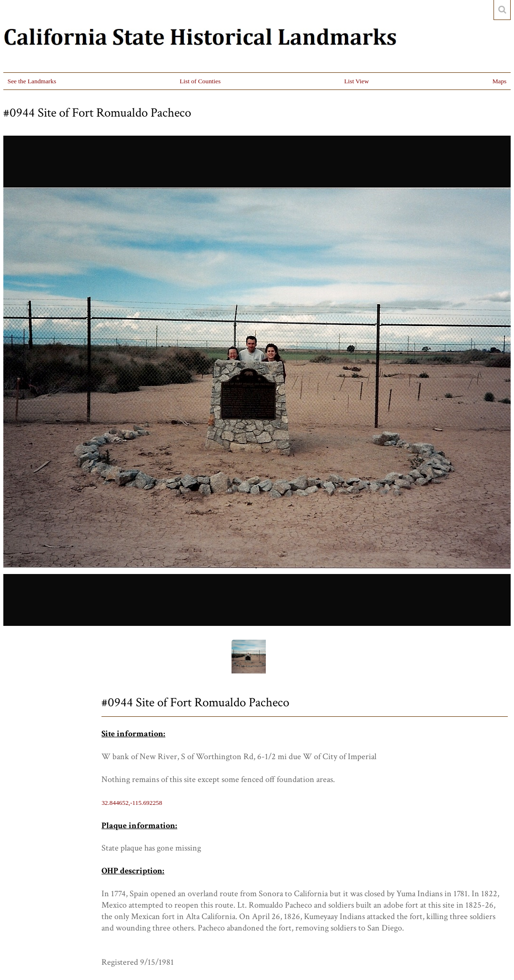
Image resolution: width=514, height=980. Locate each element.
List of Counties (200, 81)
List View (356, 81)
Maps (500, 81)
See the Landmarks (32, 81)
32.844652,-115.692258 (132, 803)
